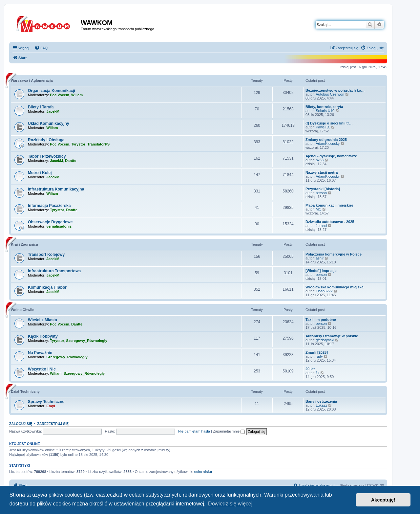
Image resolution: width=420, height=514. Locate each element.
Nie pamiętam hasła (194, 431)
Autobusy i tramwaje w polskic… (334, 336)
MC (318, 209)
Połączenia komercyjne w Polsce (334, 254)
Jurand (321, 226)
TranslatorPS (98, 144)
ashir (320, 258)
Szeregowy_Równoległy (87, 341)
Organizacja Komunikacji (52, 91)
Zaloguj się (21, 424)
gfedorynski (325, 340)
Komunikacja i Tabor (47, 287)
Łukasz (321, 405)
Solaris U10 (325, 111)
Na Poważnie (40, 353)
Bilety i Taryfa (41, 107)
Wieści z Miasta (42, 320)
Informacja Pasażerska (49, 206)
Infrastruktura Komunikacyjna (56, 189)
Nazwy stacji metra (322, 172)
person (321, 193)
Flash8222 (324, 291)
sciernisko (203, 472)
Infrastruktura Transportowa (54, 271)
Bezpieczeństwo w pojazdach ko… (335, 90)
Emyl (51, 406)
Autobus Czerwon (330, 94)
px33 (320, 160)
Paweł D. (323, 127)
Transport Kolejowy (46, 255)
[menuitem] (41, 48)
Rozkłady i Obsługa (46, 140)
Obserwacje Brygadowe (50, 222)
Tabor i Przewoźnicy (47, 156)
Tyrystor (78, 144)
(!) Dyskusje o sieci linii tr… (329, 123)
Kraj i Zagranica (24, 244)
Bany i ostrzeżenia (321, 401)
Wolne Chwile (22, 310)
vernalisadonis (59, 226)
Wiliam (77, 95)
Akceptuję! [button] (383, 500)
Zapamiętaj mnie (229, 431)
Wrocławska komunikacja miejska (335, 287)
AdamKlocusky (328, 144)
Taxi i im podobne (321, 320)
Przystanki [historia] (323, 189)
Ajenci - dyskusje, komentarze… (333, 156)
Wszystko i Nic (42, 369)
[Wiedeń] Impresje (321, 271)
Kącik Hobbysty (43, 336)
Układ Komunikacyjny (49, 123)
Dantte (71, 161)
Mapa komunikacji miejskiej (329, 205)
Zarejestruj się (53, 424)
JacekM (53, 111)
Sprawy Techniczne (46, 402)
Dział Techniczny (25, 391)
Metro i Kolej (40, 173)
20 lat (310, 369)
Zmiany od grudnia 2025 (326, 140)
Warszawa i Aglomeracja (32, 80)
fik (317, 373)
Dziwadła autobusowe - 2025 (330, 222)
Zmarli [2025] (317, 352)
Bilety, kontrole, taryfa (324, 107)
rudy (319, 356)
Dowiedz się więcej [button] (230, 504)
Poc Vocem (60, 95)
